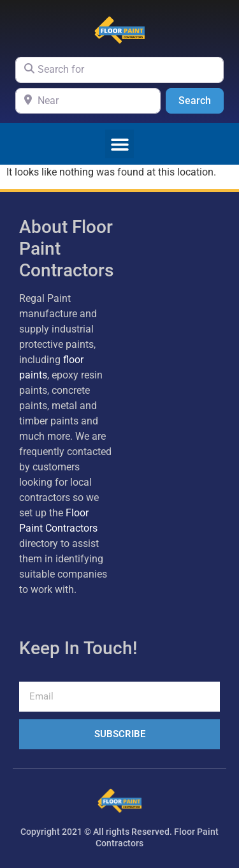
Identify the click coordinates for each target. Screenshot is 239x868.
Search (201, 100)
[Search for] (119, 70)
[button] (119, 144)
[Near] (88, 101)
